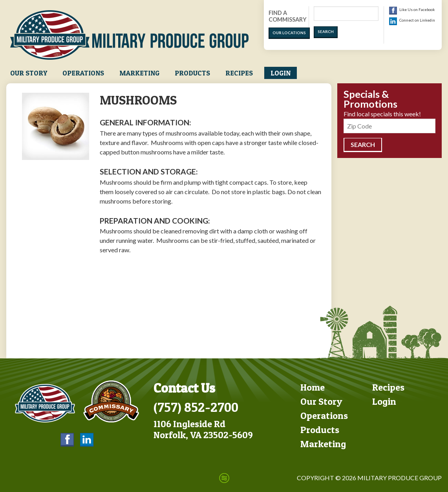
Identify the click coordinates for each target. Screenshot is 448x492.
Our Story (29, 73)
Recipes (239, 73)
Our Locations (289, 33)
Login (281, 73)
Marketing (139, 73)
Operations (83, 73)
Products (192, 73)
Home (313, 387)
